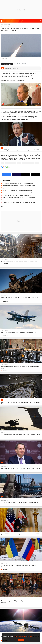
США (3, 163)
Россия (14, 163)
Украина (37, 163)
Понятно (21, 640)
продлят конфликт (19, 158)
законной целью (34, 155)
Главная (2, 24)
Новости (6, 24)
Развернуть (6, 149)
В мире (9, 24)
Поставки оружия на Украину (28, 163)
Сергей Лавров (8, 163)
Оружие (19, 163)
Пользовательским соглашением (20, 636)
